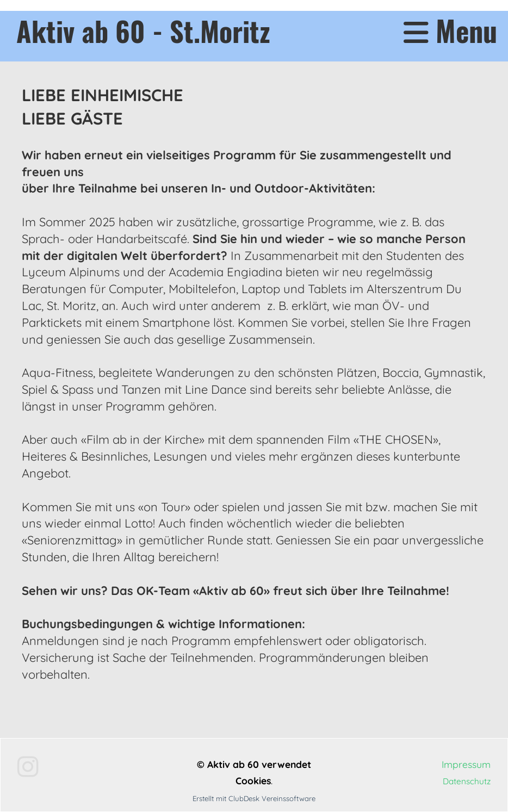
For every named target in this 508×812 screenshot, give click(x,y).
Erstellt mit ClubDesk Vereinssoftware (254, 798)
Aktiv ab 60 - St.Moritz (143, 30)
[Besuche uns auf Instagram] (28, 767)
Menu (450, 31)
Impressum (466, 764)
